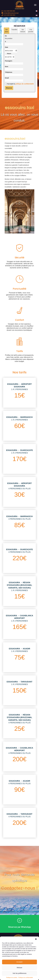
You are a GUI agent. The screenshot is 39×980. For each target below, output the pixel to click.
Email (7, 82)
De (6, 40)
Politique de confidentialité (26, 978)
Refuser (19, 968)
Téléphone (9, 77)
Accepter (19, 962)
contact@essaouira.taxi (10, 13)
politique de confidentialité (24, 88)
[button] (36, 939)
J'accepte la (19, 88)
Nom (6, 71)
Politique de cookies (12, 978)
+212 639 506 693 (8, 11)
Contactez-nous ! (19, 888)
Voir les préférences (19, 973)
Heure (9, 58)
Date (6, 52)
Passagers (9, 65)
